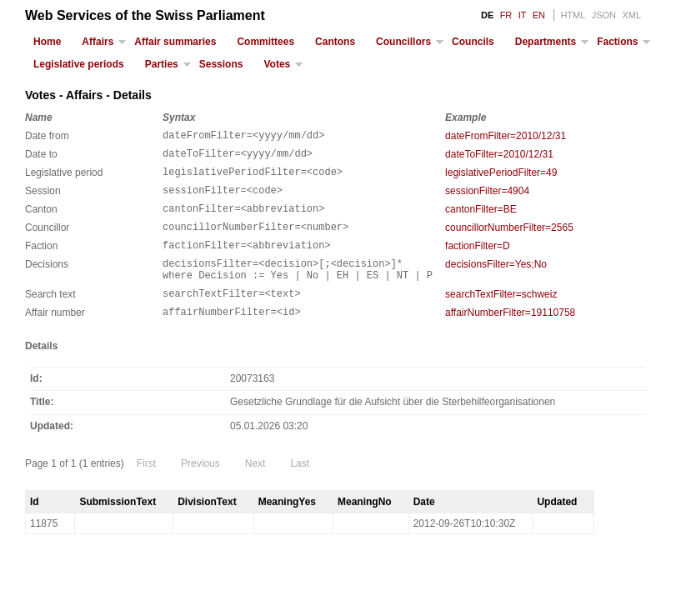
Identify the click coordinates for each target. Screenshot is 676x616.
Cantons (335, 42)
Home (47, 42)
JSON (604, 15)
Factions (617, 42)
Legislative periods (79, 64)
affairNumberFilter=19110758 (510, 338)
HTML (573, 15)
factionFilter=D (478, 261)
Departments (546, 42)
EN (539, 15)
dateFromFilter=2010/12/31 (506, 136)
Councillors (403, 42)
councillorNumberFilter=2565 (509, 240)
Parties (162, 64)
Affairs (98, 42)
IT (523, 15)
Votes (277, 64)
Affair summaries (175, 42)
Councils (473, 42)
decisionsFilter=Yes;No (496, 282)
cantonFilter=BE (481, 219)
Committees (265, 42)
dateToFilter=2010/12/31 (499, 157)
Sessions (221, 64)
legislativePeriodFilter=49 (501, 178)
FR (506, 15)
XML (631, 15)
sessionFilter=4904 (487, 198)
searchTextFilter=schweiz (501, 317)
